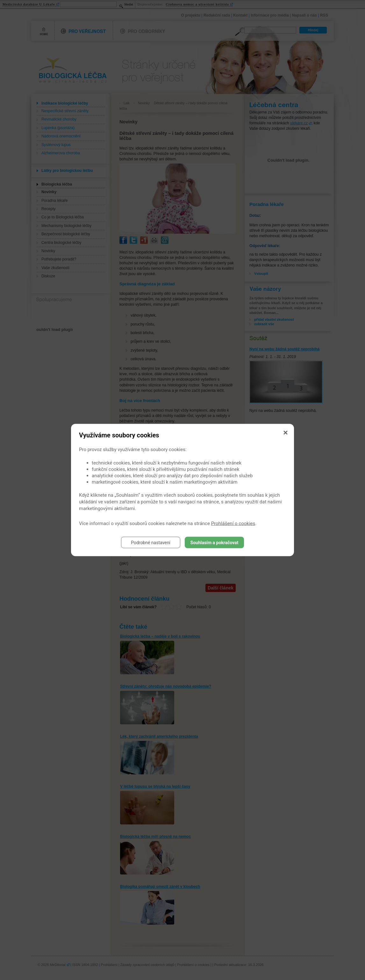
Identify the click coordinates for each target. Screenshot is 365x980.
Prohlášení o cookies (233, 523)
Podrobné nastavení (151, 543)
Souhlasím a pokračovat (215, 543)
